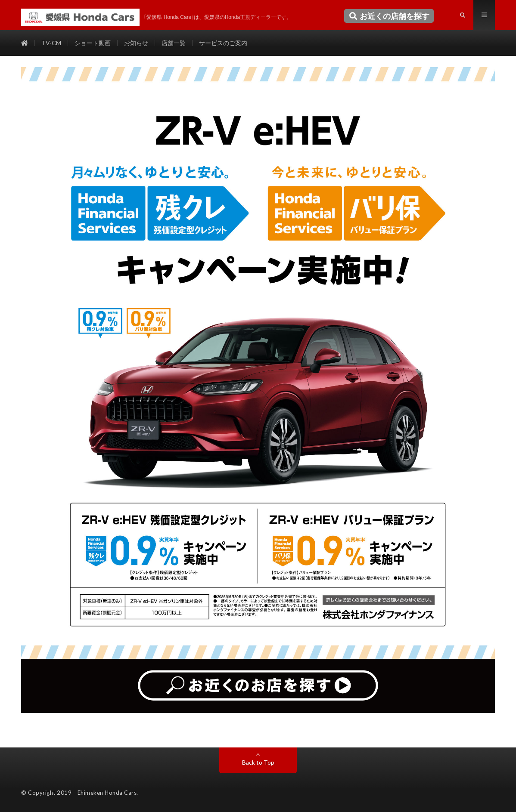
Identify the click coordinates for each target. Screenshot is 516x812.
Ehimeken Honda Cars (107, 793)
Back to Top (258, 762)
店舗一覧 (174, 43)
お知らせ (136, 43)
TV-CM (51, 43)
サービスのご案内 (223, 43)
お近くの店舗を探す (389, 16)
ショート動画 (93, 43)
